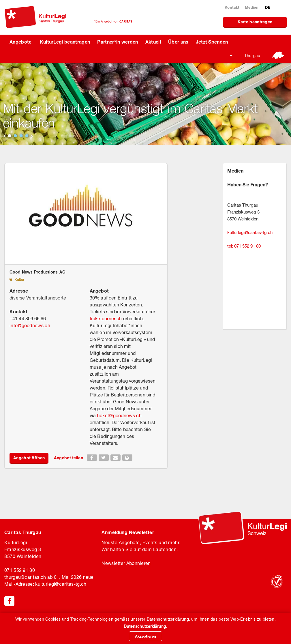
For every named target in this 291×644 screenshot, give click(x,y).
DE (268, 7)
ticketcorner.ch (106, 319)
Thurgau (252, 56)
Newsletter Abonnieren (126, 563)
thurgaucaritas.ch (25, 577)
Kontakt (232, 7)
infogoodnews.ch (30, 325)
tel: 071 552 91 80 (244, 246)
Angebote (21, 42)
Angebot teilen (68, 458)
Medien (252, 7)
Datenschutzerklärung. (145, 626)
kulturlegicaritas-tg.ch (250, 232)
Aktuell (153, 42)
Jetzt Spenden (212, 42)
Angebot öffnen (29, 458)
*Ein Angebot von (113, 21)
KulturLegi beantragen (65, 42)
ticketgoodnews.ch (119, 415)
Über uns (178, 42)
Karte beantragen (255, 22)
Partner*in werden (118, 42)
